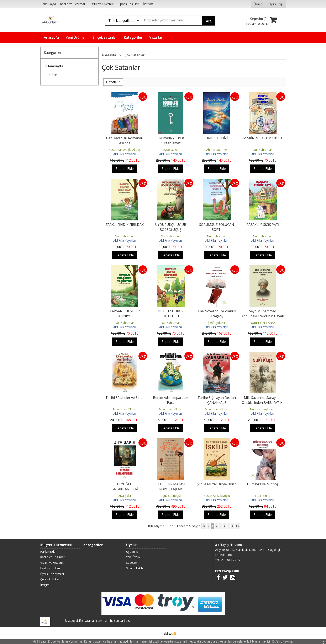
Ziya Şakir (125, 496)
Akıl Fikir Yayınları (125, 154)
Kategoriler (53, 53)
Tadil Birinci (263, 496)
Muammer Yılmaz (125, 409)
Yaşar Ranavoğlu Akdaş (125, 150)
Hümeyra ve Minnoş (263, 484)
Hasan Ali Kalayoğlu (217, 496)
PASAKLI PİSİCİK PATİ (263, 225)
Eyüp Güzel (171, 150)
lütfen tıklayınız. (283, 641)
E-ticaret (156, 633)
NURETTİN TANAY (263, 323)
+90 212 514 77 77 (228, 560)
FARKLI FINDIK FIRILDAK (125, 225)
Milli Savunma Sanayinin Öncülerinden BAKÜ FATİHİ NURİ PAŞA (263, 403)
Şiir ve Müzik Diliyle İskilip (217, 484)
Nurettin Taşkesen (263, 409)
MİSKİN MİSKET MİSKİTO (263, 138)
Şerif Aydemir (217, 323)
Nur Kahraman (263, 150)
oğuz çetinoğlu (171, 496)
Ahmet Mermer (217, 150)
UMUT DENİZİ (217, 138)
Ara (209, 21)
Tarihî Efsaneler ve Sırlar (125, 398)
